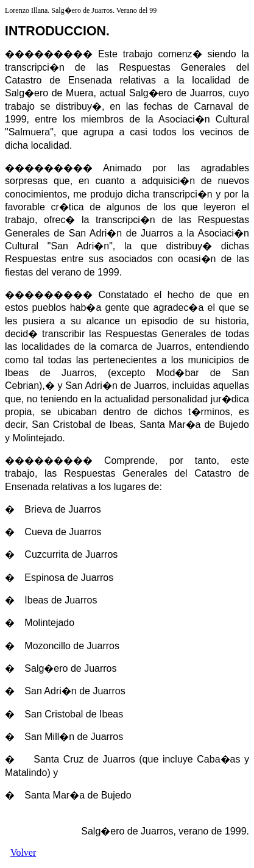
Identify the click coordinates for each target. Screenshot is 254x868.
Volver (23, 852)
